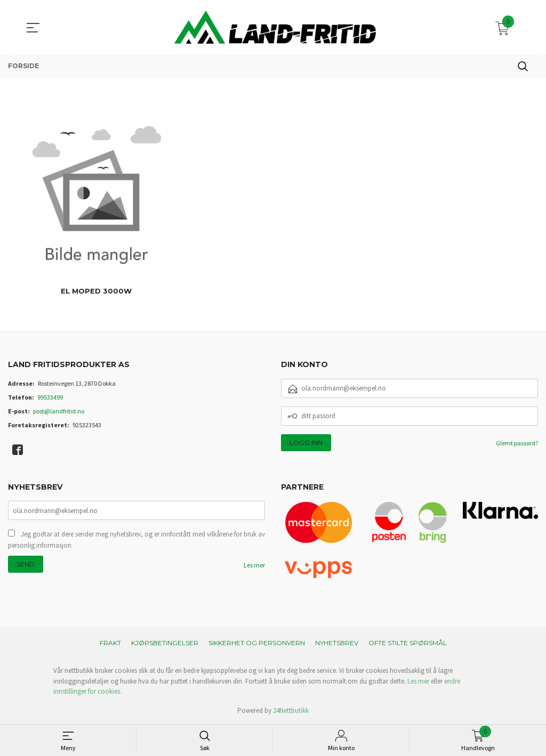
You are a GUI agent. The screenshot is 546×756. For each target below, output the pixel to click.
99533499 (50, 397)
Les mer (254, 566)
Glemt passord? (517, 443)
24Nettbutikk (291, 710)
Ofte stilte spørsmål (408, 643)
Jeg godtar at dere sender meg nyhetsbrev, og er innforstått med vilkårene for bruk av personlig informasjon (136, 540)
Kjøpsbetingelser (165, 643)
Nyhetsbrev (337, 643)
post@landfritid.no (59, 411)
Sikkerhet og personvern (257, 643)
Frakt (110, 643)
